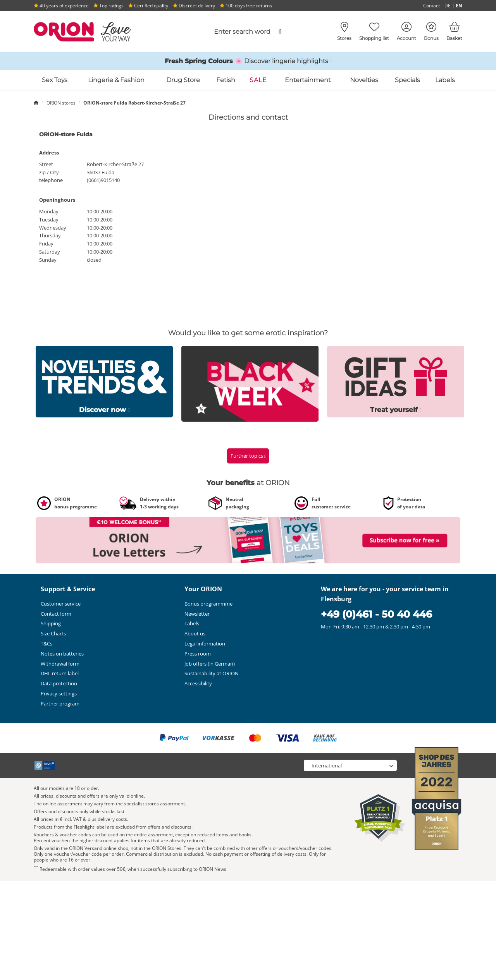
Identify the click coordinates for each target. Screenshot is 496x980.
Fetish (226, 80)
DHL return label (60, 673)
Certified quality (148, 6)
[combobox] (224, 32)
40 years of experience (61, 6)
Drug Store (183, 80)
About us (195, 633)
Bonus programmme (208, 604)
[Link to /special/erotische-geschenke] (396, 381)
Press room (198, 654)
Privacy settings (59, 693)
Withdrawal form (60, 664)
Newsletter (197, 614)
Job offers (210, 664)
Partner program (60, 704)
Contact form (56, 614)
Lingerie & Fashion (116, 80)
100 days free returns (246, 6)
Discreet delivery (194, 6)
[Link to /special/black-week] (250, 383)
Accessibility (198, 683)
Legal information (205, 644)
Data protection (59, 683)
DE (448, 6)
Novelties (364, 80)
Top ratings (108, 6)
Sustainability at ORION (212, 673)
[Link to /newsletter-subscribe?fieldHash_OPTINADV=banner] (248, 540)
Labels (445, 80)
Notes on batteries (62, 654)
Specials (407, 80)
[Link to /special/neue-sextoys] (104, 381)
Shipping (51, 623)
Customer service (61, 604)
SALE (258, 80)
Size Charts (53, 633)
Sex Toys (55, 80)
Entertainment (308, 80)
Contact (431, 6)
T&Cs (46, 644)
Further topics (248, 456)
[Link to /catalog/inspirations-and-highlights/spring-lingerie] (248, 61)
